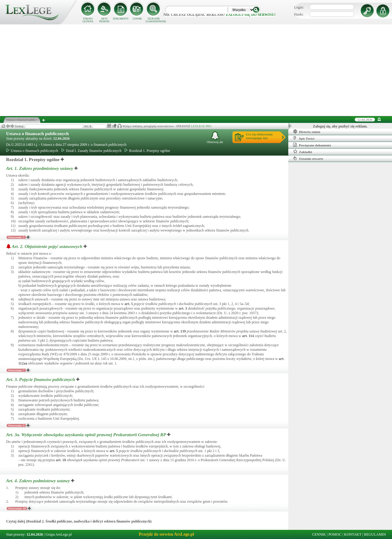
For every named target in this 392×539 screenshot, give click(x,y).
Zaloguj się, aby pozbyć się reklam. (340, 126)
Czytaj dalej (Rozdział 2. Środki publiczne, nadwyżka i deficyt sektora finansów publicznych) (79, 521)
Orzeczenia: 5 (16, 237)
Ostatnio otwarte (308, 158)
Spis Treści (304, 138)
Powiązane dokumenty (312, 145)
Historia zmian (307, 131)
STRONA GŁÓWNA (88, 20)
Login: (299, 7)
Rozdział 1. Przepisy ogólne (147, 151)
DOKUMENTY (121, 19)
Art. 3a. (87, 435)
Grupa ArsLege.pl (59, 534)
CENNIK (137, 19)
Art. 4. (39, 481)
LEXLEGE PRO (201, 126)
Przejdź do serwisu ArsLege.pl (166, 534)
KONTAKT (353, 534)
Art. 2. (47, 246)
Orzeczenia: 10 (17, 508)
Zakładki (303, 152)
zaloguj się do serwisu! (251, 15)
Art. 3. (41, 379)
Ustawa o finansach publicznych (37, 134)
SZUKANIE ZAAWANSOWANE (154, 20)
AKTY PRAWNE (104, 20)
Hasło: (299, 14)
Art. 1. (40, 168)
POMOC (335, 534)
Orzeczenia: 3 (16, 426)
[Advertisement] (196, 70)
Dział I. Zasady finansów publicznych (91, 151)
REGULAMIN (375, 534)
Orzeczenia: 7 (16, 370)
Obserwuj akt (215, 137)
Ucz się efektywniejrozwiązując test (259, 136)
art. (129, 304)
